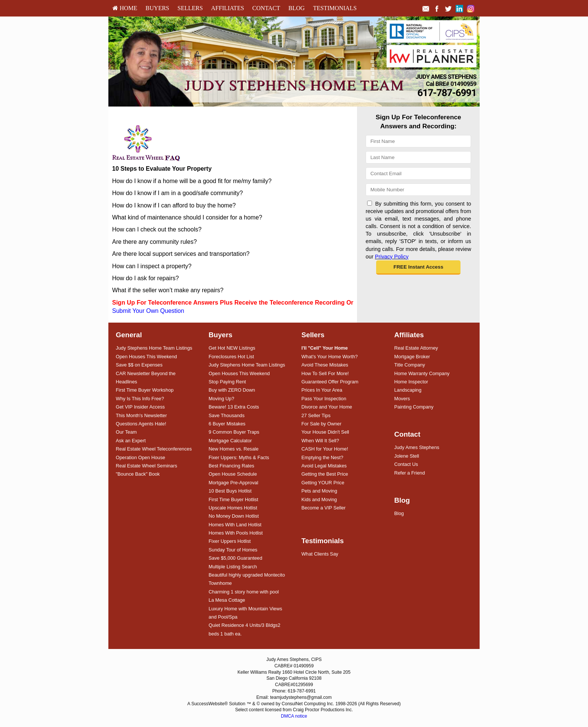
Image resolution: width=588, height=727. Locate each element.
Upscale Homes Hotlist (233, 508)
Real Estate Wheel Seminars (147, 466)
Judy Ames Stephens (417, 447)
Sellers (190, 8)
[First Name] (418, 141)
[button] (418, 267)
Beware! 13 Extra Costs (234, 407)
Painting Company (414, 407)
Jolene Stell (406, 456)
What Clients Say (320, 554)
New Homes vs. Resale (233, 449)
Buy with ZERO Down (232, 390)
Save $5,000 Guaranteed (235, 558)
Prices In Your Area (322, 390)
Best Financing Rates (231, 466)
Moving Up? (221, 399)
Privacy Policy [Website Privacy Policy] (392, 257)
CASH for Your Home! (325, 449)
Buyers (157, 8)
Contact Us (406, 464)
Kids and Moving (319, 499)
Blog (297, 8)
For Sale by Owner (322, 424)
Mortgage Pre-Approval (233, 483)
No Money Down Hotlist (234, 516)
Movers (402, 399)
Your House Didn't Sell (325, 432)
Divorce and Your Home (327, 407)
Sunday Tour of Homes (233, 550)
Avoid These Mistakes (325, 365)
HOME (125, 8)
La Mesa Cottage (227, 600)
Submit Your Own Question (148, 311)
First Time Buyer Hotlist (233, 499)
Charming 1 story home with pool (244, 592)
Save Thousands (226, 415)
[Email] (418, 173)
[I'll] (325, 348)
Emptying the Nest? (322, 457)
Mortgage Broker (412, 357)
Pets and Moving (319, 491)
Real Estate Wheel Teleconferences (154, 449)
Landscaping (408, 390)
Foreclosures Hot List (231, 357)
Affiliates (228, 8)
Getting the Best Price (325, 474)
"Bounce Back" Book (138, 474)
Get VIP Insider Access (140, 407)
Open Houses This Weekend (146, 357)
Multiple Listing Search (233, 567)
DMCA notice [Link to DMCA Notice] (294, 716)
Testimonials (335, 8)
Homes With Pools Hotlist (235, 533)
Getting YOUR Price (323, 483)
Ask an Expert (131, 441)
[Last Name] (418, 157)
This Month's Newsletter (141, 415)
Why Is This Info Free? (140, 399)
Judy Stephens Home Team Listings (154, 348)
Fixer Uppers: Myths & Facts (239, 457)
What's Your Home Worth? (330, 357)
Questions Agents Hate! (141, 424)
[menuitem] (125, 8)
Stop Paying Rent (227, 382)
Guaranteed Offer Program (330, 382)
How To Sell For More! (325, 373)
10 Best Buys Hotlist (230, 491)
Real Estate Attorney (416, 348)
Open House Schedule (233, 474)
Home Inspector (411, 382)
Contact (266, 8)
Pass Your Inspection (324, 399)
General (129, 335)
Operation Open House (141, 457)
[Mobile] (418, 190)
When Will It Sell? (320, 441)
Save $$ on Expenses (139, 365)
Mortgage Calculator (230, 441)
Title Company (409, 365)
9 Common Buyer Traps (234, 432)
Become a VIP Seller (324, 508)
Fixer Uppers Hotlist (229, 541)
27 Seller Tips (316, 415)
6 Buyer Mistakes (227, 424)
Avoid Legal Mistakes (324, 466)
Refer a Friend (409, 473)
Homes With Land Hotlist (235, 525)
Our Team (126, 432)
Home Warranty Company (422, 373)
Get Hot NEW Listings (232, 348)
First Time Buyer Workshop (145, 390)
